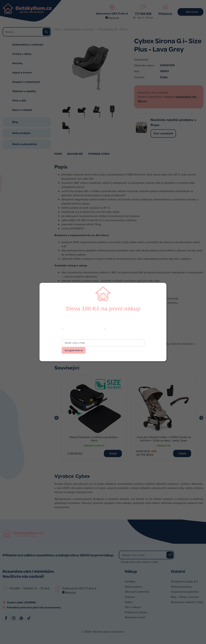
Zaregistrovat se (74, 350)
